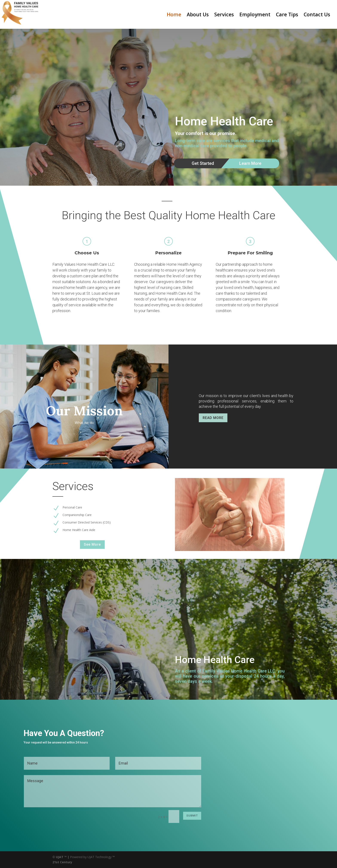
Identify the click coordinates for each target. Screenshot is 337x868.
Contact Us (317, 15)
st (57, 862)
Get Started (203, 163)
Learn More (250, 163)
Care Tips (287, 15)
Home (174, 15)
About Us (198, 15)
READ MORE (213, 418)
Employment (255, 15)
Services (224, 15)
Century (66, 862)
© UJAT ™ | (61, 857)
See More (92, 544)
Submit (192, 816)
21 (54, 862)
